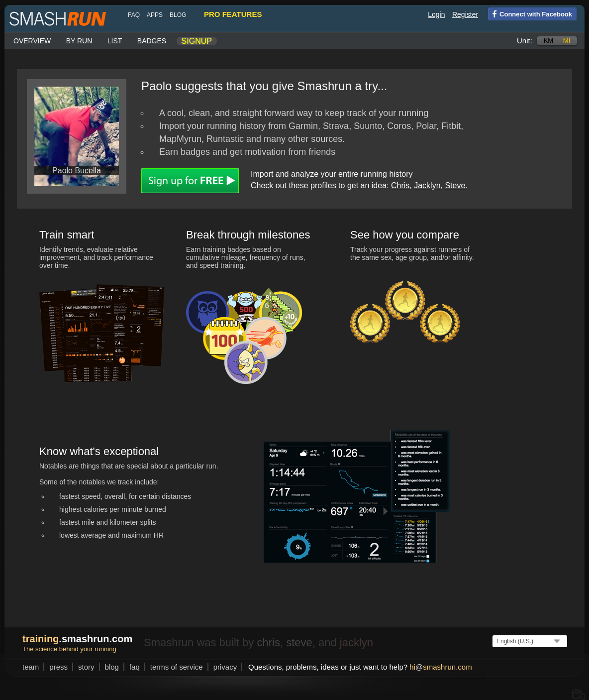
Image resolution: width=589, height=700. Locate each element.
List (115, 41)
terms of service (177, 667)
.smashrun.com (77, 639)
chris (268, 642)
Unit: (525, 41)
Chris (400, 185)
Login (436, 14)
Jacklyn (427, 185)
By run (79, 41)
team (31, 667)
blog (178, 15)
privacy (225, 667)
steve (299, 642)
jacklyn (356, 642)
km (549, 41)
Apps (155, 15)
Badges (152, 41)
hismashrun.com (441, 667)
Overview (32, 41)
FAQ (134, 15)
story (86, 667)
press (58, 667)
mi (567, 41)
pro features (233, 14)
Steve (455, 185)
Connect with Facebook (530, 13)
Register (465, 14)
